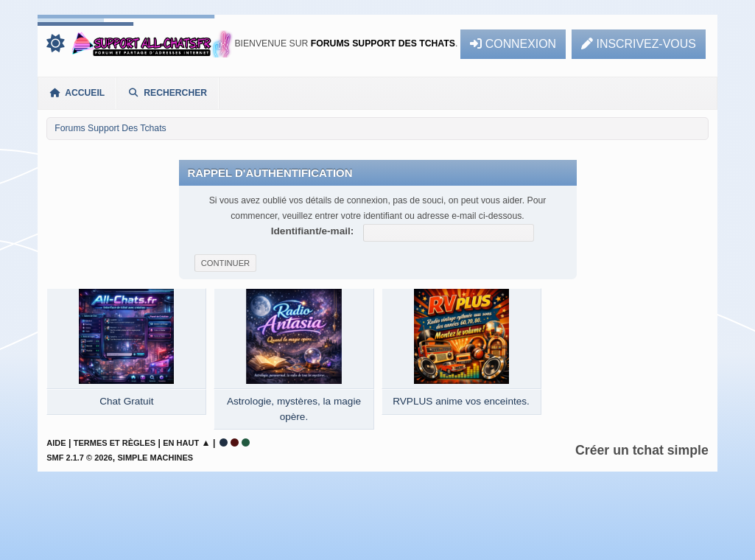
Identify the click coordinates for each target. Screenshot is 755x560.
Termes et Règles (115, 443)
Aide (56, 443)
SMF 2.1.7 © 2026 (79, 458)
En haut (181, 443)
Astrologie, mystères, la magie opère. (294, 409)
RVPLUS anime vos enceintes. (461, 401)
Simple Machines (156, 458)
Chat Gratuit (126, 401)
